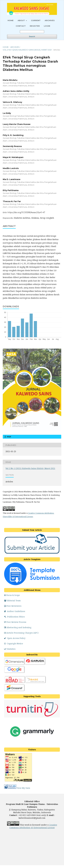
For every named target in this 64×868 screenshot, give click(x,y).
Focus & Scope (12, 595)
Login (47, 26)
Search (32, 36)
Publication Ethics (14, 617)
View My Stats (23, 788)
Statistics (10, 649)
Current (36, 20)
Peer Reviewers (13, 606)
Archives (50, 20)
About (22, 20)
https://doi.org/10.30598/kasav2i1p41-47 (26, 212)
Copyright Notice (14, 644)
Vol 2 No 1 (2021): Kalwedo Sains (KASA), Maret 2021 (27, 50)
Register (35, 26)
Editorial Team (12, 601)
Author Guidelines (15, 611)
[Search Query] (32, 32)
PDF (9, 437)
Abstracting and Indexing (18, 627)
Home (6, 47)
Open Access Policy (15, 638)
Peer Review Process (15, 622)
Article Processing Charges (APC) (21, 633)
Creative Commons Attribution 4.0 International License (33, 826)
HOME (11, 20)
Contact (21, 26)
